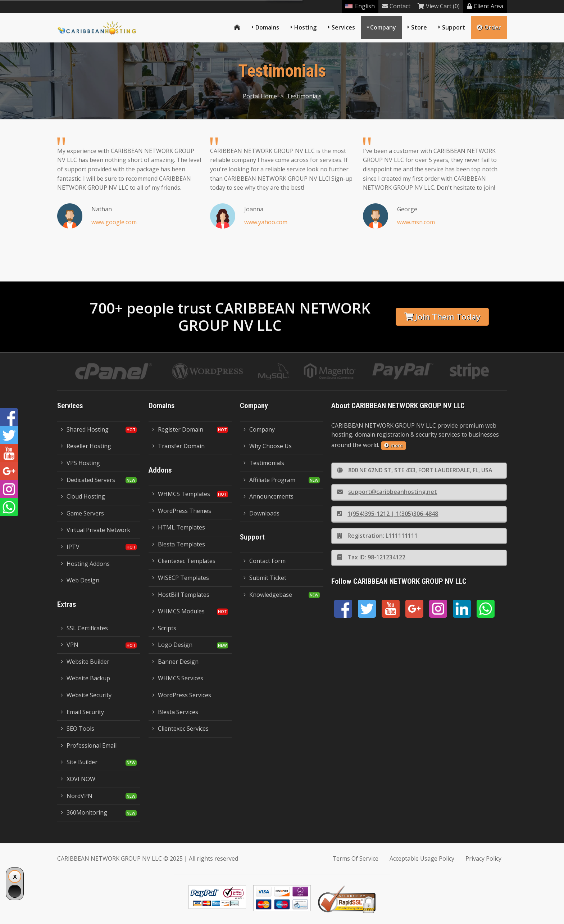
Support (454, 27)
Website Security (86, 695)
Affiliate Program (269, 480)
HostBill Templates (181, 595)
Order (489, 27)
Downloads (261, 513)
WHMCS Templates (181, 494)
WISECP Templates (181, 578)
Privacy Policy (483, 858)
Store (419, 27)
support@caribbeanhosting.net (387, 492)
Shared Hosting (85, 429)
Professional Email (89, 745)
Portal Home (260, 96)
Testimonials (304, 96)
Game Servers (82, 513)
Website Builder (85, 662)
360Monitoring (84, 812)
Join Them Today (442, 317)
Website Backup (85, 678)
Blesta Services (175, 712)
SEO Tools (78, 729)
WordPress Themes (182, 511)
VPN (70, 645)
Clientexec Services (180, 729)
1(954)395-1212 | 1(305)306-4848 (388, 514)
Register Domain (178, 429)
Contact (396, 6)
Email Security (82, 712)
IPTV (70, 547)
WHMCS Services (178, 678)
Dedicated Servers (88, 480)
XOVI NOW (78, 779)
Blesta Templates (179, 544)
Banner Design (175, 662)
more (394, 445)
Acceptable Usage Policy (422, 858)
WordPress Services (182, 695)
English (360, 6)
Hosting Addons (85, 564)
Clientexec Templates (184, 561)
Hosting (305, 27)
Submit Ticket (265, 578)
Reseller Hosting (86, 446)
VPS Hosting (80, 463)
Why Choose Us (268, 446)
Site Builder (79, 762)
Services (343, 27)
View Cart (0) (439, 6)
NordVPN (77, 796)
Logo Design (172, 645)
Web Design (80, 580)
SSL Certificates (84, 628)
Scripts (164, 628)
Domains (267, 27)
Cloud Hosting (83, 496)
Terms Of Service (355, 858)
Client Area (485, 6)
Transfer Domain (178, 446)
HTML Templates (179, 527)
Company (383, 27)
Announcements (269, 496)
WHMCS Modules (178, 611)
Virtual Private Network (95, 530)
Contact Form (265, 561)
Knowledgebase (268, 595)
